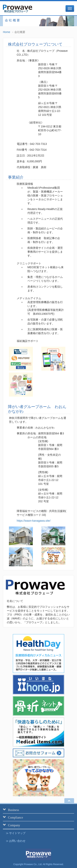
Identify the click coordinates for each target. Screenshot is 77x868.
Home (7, 32)
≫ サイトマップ (16, 833)
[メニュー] (70, 9)
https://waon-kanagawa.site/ (34, 521)
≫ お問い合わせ (16, 841)
